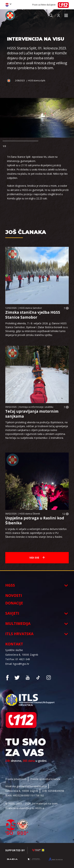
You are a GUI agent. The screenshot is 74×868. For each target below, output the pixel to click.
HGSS (10, 585)
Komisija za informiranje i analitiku (36, 407)
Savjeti (12, 613)
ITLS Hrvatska (19, 634)
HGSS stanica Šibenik (30, 514)
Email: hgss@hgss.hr (17, 664)
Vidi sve (37, 558)
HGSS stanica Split (37, 81)
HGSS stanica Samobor (31, 308)
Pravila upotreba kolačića (45, 779)
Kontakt (14, 644)
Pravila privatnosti (16, 779)
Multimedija (18, 623)
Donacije (14, 603)
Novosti (14, 595)
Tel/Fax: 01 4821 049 (18, 659)
